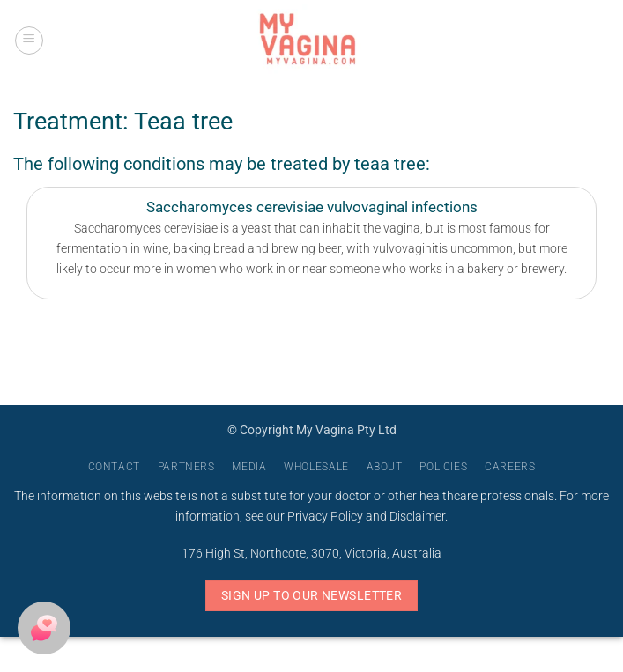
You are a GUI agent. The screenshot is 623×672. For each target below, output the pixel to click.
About (385, 467)
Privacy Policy (325, 517)
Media (249, 467)
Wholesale (316, 467)
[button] (29, 41)
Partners (186, 467)
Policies (443, 467)
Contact (114, 467)
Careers (510, 467)
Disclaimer (417, 517)
